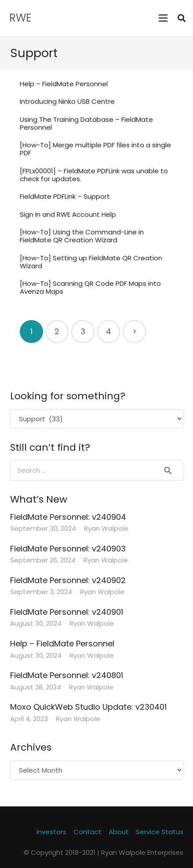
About (119, 832)
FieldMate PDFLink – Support (65, 196)
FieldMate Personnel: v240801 (67, 675)
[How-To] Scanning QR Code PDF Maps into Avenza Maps (90, 287)
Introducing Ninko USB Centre (67, 101)
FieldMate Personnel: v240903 (68, 549)
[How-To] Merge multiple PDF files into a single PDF (95, 149)
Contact (87, 832)
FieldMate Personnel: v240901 (67, 612)
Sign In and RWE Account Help (68, 214)
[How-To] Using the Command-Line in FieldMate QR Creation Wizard (82, 236)
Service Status (160, 832)
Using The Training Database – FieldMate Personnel (86, 123)
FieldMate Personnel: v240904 (68, 517)
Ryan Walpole (106, 528)
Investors (51, 832)
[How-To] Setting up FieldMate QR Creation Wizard (91, 262)
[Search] (182, 18)
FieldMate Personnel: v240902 (68, 580)
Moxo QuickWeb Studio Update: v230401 (88, 707)
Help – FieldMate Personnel (64, 84)
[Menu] (163, 18)
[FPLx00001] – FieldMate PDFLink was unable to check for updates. (94, 175)
